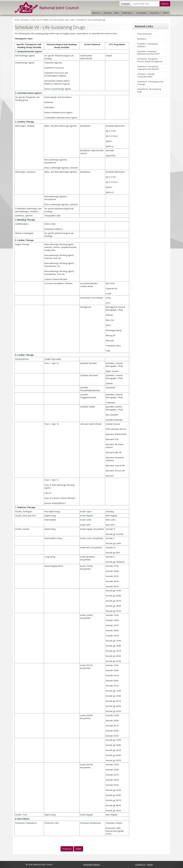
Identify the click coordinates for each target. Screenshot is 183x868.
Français (125, 4)
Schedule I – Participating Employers (147, 45)
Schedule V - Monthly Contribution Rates (146, 75)
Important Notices (92, 864)
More (166, 13)
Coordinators (142, 13)
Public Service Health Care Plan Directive (47, 20)
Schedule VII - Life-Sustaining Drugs (91, 20)
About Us (97, 13)
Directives (108, 13)
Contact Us (140, 864)
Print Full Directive (144, 34)
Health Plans (128, 13)
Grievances (155, 13)
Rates (117, 13)
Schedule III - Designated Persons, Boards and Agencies (150, 60)
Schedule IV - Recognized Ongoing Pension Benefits (148, 68)
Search (165, 4)
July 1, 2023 (70, 20)
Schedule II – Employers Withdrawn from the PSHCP (148, 53)
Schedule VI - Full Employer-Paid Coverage (150, 83)
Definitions (142, 39)
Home (17, 20)
